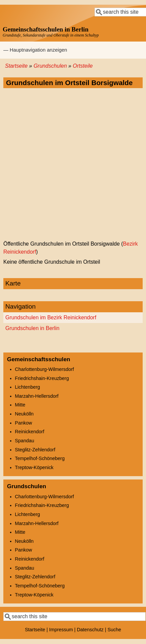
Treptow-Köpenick (34, 467)
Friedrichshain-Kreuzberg (42, 378)
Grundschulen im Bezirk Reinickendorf (51, 317)
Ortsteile (83, 66)
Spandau (25, 441)
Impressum (61, 630)
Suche (114, 630)
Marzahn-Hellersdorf (37, 396)
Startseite (16, 66)
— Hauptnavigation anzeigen (35, 50)
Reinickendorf (30, 432)
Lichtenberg (28, 387)
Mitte (20, 405)
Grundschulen (50, 66)
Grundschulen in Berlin (32, 328)
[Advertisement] (73, 165)
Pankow (24, 423)
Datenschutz (90, 630)
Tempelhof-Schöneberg (40, 458)
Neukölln (24, 414)
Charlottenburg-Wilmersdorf (45, 369)
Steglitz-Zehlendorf (35, 450)
